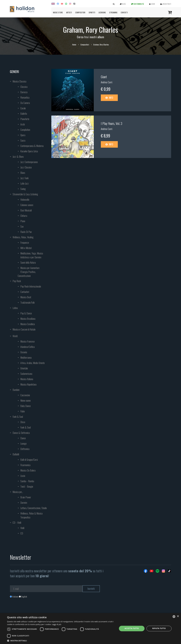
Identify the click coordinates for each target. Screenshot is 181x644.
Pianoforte (25, 119)
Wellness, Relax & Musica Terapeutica (31, 515)
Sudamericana (26, 374)
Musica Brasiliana (28, 319)
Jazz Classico (26, 167)
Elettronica (25, 449)
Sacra (23, 140)
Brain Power (26, 497)
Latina (15, 308)
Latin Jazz (25, 183)
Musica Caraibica (28, 324)
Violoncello (25, 200)
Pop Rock (17, 281)
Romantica (25, 97)
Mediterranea (26, 357)
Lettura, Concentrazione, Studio (34, 508)
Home (74, 45)
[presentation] (31, 609)
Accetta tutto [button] (132, 628)
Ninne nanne (26, 400)
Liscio (23, 476)
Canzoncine (25, 395)
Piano (23, 221)
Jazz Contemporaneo (29, 162)
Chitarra (24, 216)
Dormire (24, 503)
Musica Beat (26, 297)
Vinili (22, 528)
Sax (22, 226)
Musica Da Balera (28, 470)
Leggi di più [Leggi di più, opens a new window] (56, 624)
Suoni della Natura (28, 262)
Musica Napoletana (28, 384)
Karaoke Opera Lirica (29, 151)
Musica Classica (19, 81)
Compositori (80, 12)
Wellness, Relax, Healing (23, 237)
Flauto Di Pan (26, 232)
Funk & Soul (18, 417)
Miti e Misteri (26, 248)
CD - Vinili (17, 523)
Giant (104, 77)
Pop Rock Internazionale (31, 286)
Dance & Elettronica (21, 433)
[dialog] (90, 629)
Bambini (16, 390)
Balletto (24, 114)
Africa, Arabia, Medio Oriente (33, 363)
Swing (23, 189)
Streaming (113, 12)
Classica (24, 87)
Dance (23, 438)
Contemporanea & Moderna (32, 146)
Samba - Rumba (27, 481)
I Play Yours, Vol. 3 (111, 123)
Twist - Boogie (27, 486)
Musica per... (18, 492)
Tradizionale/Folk (28, 302)
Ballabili (16, 454)
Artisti (69, 12)
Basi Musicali (26, 210)
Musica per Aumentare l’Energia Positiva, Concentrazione (29, 272)
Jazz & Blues (18, 157)
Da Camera (25, 103)
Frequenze (25, 243)
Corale (23, 108)
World (15, 336)
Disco (23, 422)
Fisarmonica (25, 465)
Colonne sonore (27, 205)
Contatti (124, 12)
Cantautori (25, 292)
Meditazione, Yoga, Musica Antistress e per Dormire (32, 255)
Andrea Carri (107, 82)
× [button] (178, 616)
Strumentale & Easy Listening (25, 194)
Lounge (23, 443)
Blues (23, 173)
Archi (23, 124)
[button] (61, 641)
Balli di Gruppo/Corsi (29, 460)
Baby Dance (26, 406)
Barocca (24, 92)
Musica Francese (28, 341)
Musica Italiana (27, 379)
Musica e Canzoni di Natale (24, 329)
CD (22, 533)
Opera (23, 135)
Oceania (24, 352)
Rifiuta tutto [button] (159, 628)
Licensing (102, 12)
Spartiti (92, 12)
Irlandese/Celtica (28, 347)
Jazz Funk (24, 178)
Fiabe (23, 411)
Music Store (58, 12)
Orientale (24, 368)
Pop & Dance (26, 313)
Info (109, 98)
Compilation (25, 130)
